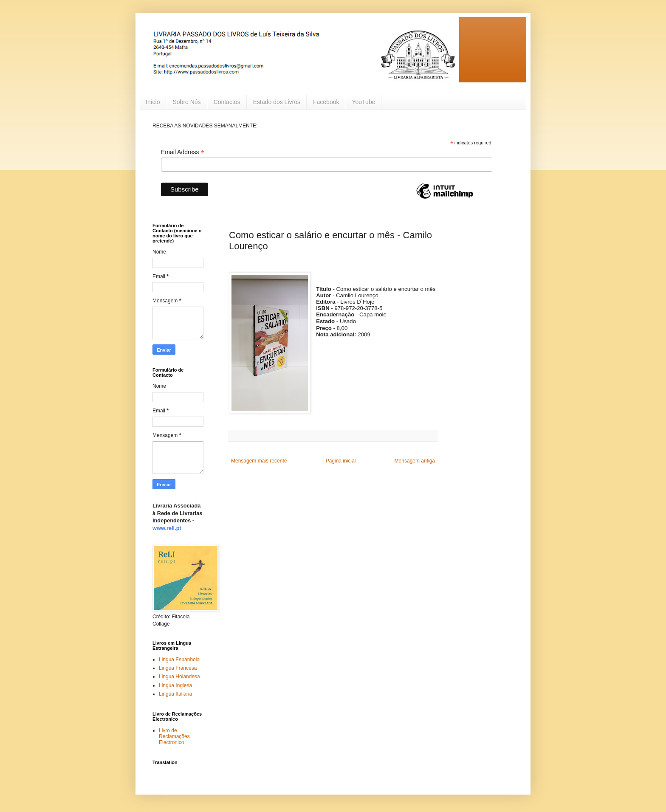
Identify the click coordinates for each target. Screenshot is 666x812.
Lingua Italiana (175, 694)
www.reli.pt (167, 528)
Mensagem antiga (415, 461)
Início (153, 102)
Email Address (183, 152)
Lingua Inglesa (175, 685)
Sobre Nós (186, 102)
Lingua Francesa (178, 668)
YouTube (363, 102)
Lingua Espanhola (179, 660)
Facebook (326, 102)
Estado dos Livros (277, 102)
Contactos (227, 102)
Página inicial (341, 461)
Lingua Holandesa (179, 677)
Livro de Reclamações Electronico (174, 737)
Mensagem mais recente (259, 461)
